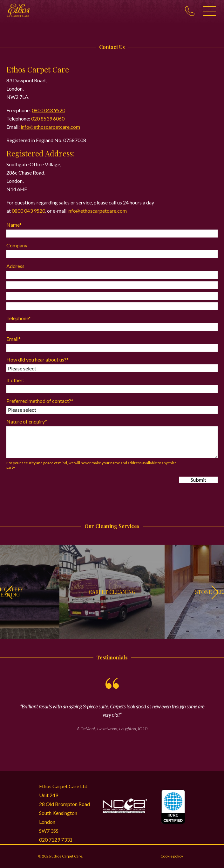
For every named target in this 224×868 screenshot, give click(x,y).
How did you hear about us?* (37, 359)
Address (15, 266)
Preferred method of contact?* (40, 401)
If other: (15, 380)
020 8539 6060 (48, 118)
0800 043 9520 (48, 110)
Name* (14, 225)
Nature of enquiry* (27, 421)
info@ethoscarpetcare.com (50, 127)
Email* (14, 339)
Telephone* (19, 318)
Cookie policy (172, 856)
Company (17, 245)
